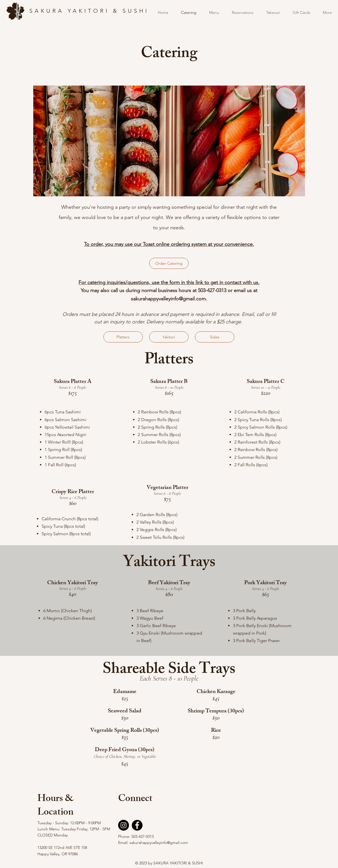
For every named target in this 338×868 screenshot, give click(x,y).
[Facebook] (137, 825)
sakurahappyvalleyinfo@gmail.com (168, 299)
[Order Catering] (169, 263)
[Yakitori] (169, 337)
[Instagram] (124, 825)
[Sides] (215, 337)
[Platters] (123, 337)
